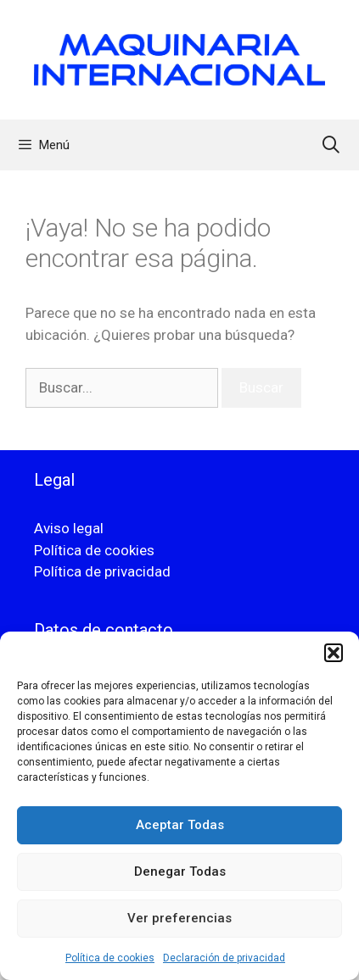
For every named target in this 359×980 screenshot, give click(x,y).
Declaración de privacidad (224, 958)
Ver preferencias (179, 918)
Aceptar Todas (180, 825)
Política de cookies (110, 958)
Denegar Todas (180, 871)
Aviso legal (69, 528)
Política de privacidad (102, 571)
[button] (334, 653)
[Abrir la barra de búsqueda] (331, 145)
